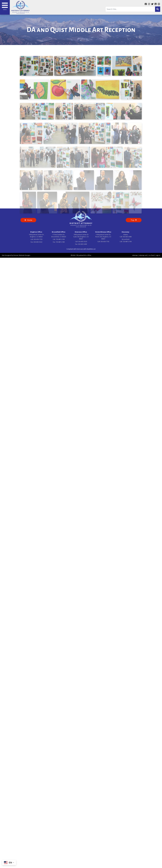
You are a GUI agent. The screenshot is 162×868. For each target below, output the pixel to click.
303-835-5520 (83, 241)
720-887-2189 (60, 242)
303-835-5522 (38, 242)
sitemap (135, 255)
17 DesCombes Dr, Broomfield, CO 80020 (59, 236)
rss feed (151, 255)
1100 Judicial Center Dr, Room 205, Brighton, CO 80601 (103, 237)
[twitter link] (152, 4)
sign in (158, 255)
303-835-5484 (127, 237)
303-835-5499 (82, 244)
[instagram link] (149, 4)
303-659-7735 (105, 241)
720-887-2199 (60, 239)
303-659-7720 (38, 239)
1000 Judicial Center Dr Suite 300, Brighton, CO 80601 (81, 237)
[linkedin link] (156, 4)
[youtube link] (159, 4)
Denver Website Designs (22, 255)
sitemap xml (143, 255)
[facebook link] (146, 4)
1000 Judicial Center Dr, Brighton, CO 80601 (36, 236)
